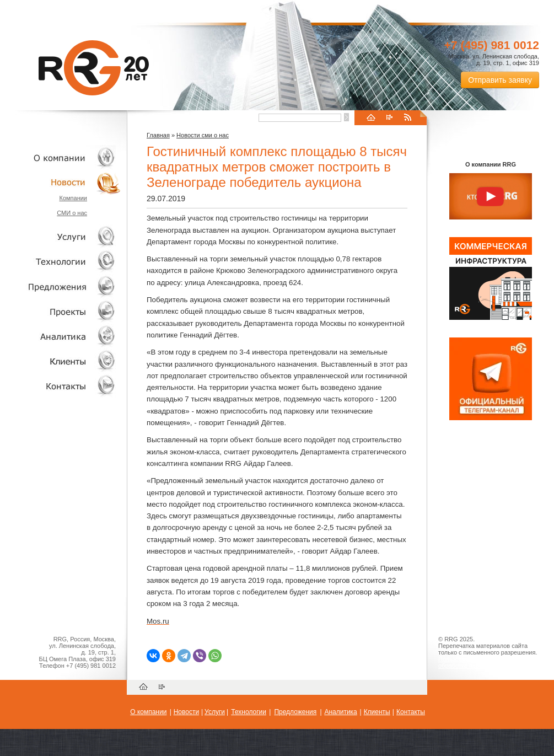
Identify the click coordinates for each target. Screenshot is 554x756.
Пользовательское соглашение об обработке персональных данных (486, 662)
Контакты (61, 386)
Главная (158, 135)
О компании (61, 157)
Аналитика (61, 336)
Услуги (61, 237)
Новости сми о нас (203, 135)
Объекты (61, 286)
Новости (63, 182)
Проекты (61, 311)
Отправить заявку (500, 80)
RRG (94, 68)
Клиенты (61, 361)
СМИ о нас (72, 213)
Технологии (61, 262)
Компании (73, 198)
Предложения (295, 712)
